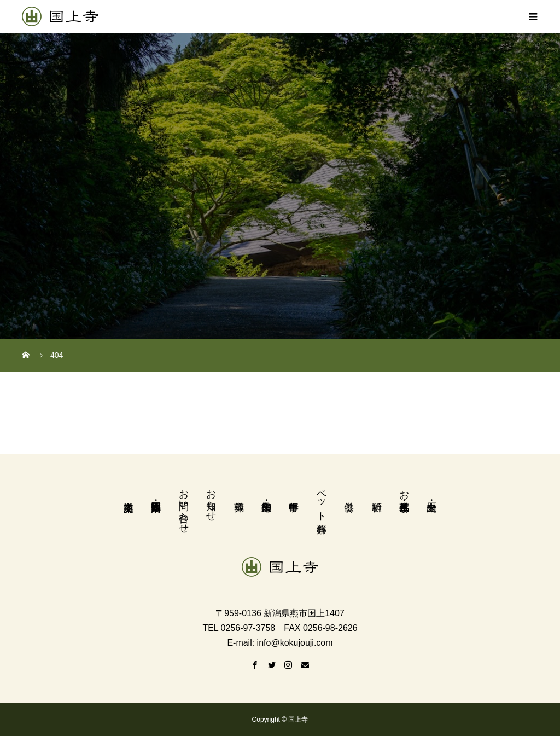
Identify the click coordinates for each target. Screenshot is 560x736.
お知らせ (211, 500)
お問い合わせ (184, 506)
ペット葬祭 (322, 500)
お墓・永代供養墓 (404, 489)
